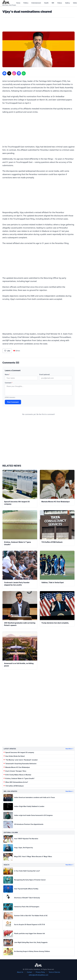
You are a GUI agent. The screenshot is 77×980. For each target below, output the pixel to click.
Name (7, 374)
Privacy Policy (40, 972)
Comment (9, 383)
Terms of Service (54, 972)
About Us (20, 972)
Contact (29, 972)
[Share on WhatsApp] (24, 73)
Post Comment (13, 402)
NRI (53, 3)
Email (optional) (45, 374)
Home (18, 3)
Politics (26, 3)
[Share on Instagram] (14, 73)
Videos (60, 3)
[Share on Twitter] (9, 73)
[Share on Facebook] (4, 73)
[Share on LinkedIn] (19, 73)
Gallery (68, 3)
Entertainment (36, 3)
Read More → (69, 749)
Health (46, 3)
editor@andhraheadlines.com (38, 975)
